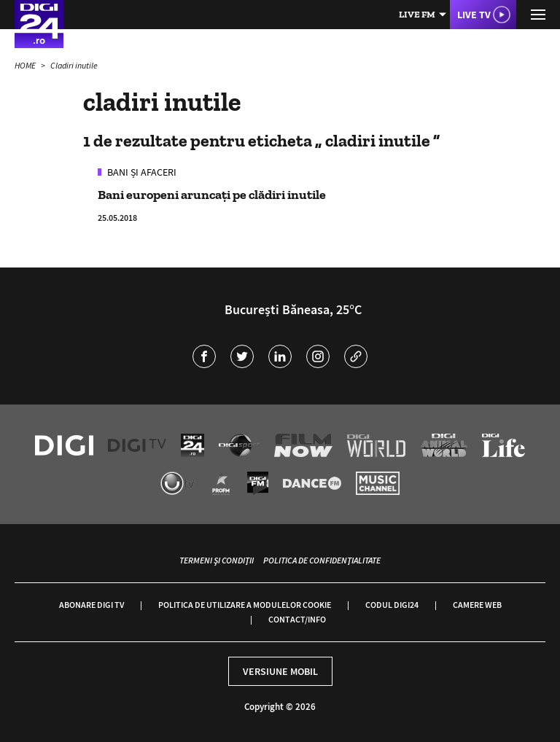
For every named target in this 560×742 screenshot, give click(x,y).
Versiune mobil (280, 671)
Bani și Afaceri (141, 172)
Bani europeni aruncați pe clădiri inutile (212, 195)
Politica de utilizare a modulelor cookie (245, 605)
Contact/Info (297, 619)
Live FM (417, 14)
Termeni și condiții (217, 560)
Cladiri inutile (74, 65)
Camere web (477, 605)
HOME (26, 65)
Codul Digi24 (392, 605)
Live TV (474, 15)
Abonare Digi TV (92, 605)
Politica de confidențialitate (322, 560)
